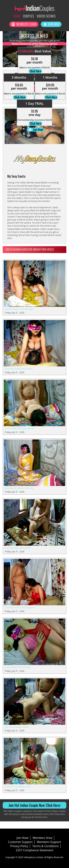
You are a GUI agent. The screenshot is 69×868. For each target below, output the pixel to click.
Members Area (43, 838)
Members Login (24, 24)
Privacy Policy (19, 846)
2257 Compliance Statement (34, 850)
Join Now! (35, 130)
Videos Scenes (46, 16)
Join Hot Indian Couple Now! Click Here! (34, 805)
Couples (29, 16)
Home (17, 16)
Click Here (35, 71)
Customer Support (20, 842)
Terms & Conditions (45, 846)
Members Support (49, 842)
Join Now (51, 24)
